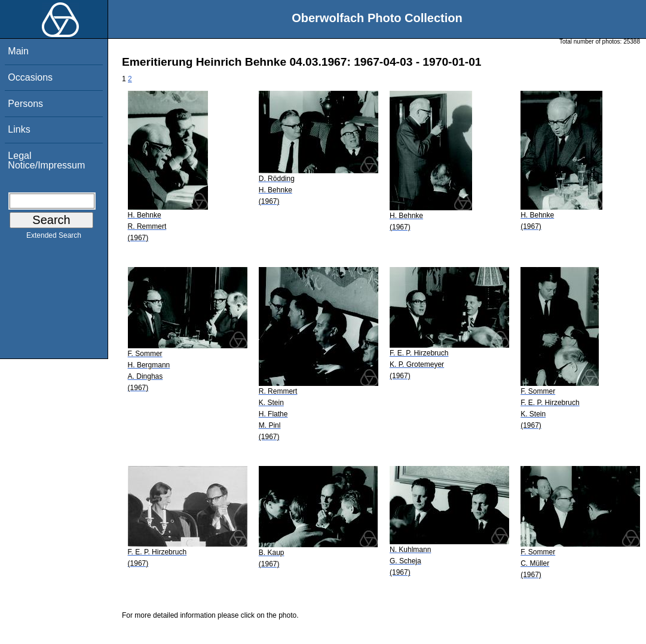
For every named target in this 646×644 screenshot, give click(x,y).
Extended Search (54, 238)
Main (18, 51)
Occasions (30, 77)
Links (19, 129)
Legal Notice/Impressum (46, 160)
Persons (25, 104)
